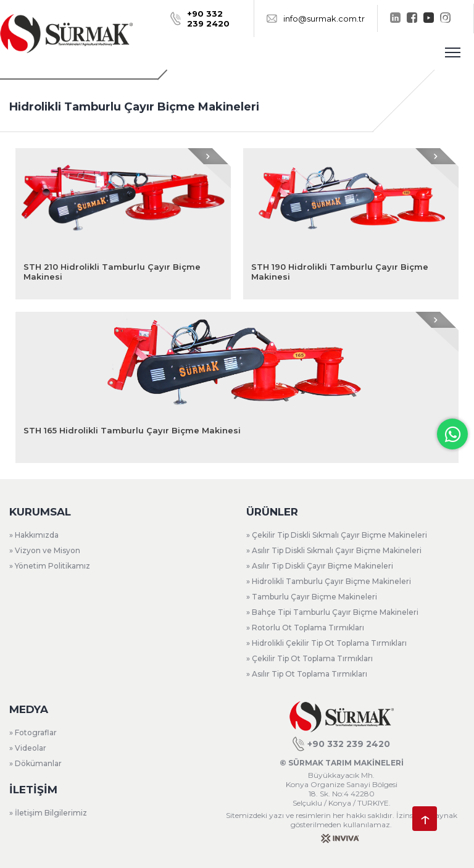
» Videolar (28, 748)
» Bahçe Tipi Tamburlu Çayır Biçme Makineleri (332, 612)
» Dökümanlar (35, 763)
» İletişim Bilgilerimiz (48, 813)
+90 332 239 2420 (341, 744)
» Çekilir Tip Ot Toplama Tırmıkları (310, 658)
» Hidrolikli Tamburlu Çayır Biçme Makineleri (329, 581)
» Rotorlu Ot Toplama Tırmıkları (305, 628)
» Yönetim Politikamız (50, 566)
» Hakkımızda (34, 535)
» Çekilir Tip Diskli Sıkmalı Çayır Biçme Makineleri (337, 535)
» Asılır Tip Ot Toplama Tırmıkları (307, 674)
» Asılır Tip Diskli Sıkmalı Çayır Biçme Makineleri (334, 550)
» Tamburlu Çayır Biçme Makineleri (312, 597)
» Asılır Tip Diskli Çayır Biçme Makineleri (320, 566)
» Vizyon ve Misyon (45, 550)
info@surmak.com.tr (316, 19)
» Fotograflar (33, 732)
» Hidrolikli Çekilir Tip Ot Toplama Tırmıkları (326, 643)
